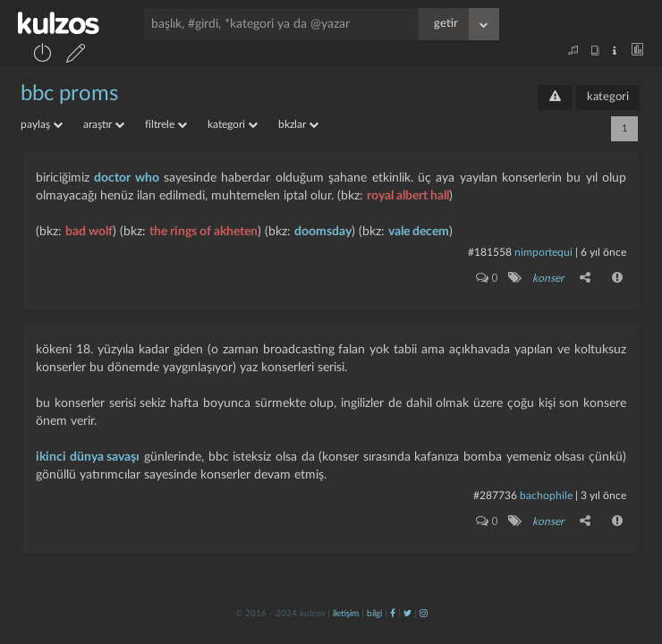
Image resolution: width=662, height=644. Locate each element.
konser (548, 278)
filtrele (166, 124)
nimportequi (543, 252)
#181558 (490, 252)
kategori (608, 97)
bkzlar (298, 124)
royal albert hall (408, 196)
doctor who (126, 178)
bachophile (546, 496)
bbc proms (69, 94)
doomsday (323, 232)
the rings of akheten (204, 232)
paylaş (42, 124)
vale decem (419, 232)
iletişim (346, 614)
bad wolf (89, 232)
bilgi (374, 614)
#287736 (495, 496)
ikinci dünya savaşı (88, 457)
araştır (104, 124)
